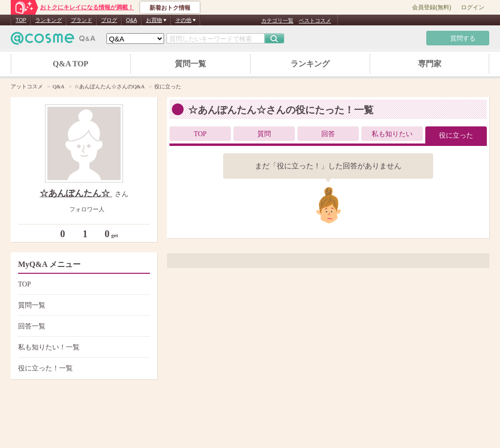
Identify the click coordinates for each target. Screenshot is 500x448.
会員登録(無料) (432, 7)
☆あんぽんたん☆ (76, 193)
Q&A (132, 20)
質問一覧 (190, 64)
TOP (21, 20)
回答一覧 (83, 326)
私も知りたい (392, 134)
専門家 (430, 64)
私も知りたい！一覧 (83, 347)
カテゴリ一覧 (277, 20)
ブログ (109, 20)
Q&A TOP (71, 64)
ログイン (473, 7)
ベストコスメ (315, 20)
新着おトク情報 (170, 8)
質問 (264, 134)
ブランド (82, 20)
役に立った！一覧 (83, 368)
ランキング (49, 20)
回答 (328, 134)
